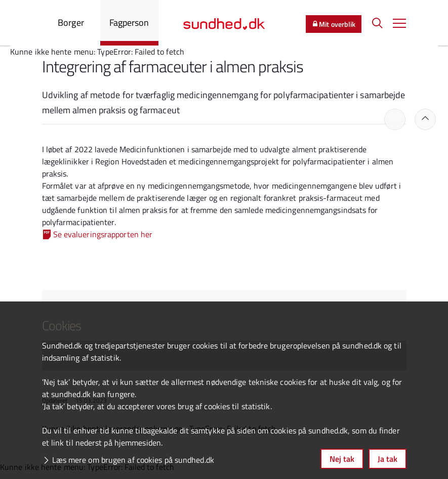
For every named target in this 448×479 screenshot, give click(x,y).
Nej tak (342, 459)
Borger (71, 23)
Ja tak (388, 459)
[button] (399, 23)
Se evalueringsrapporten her (103, 234)
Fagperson (129, 23)
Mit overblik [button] (334, 24)
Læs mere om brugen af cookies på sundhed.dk (133, 460)
